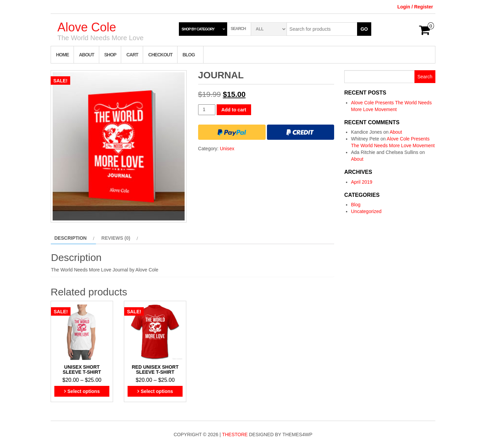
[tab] (73, 238)
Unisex (227, 149)
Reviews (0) (116, 238)
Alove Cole (87, 27)
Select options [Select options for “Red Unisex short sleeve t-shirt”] (157, 391)
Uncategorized (366, 211)
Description (71, 238)
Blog (189, 55)
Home (62, 55)
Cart (132, 55)
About (87, 55)
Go (364, 29)
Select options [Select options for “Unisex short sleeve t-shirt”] (84, 391)
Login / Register (415, 7)
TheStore (235, 434)
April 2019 (362, 182)
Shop (110, 55)
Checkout (160, 55)
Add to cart (234, 110)
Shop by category (198, 29)
